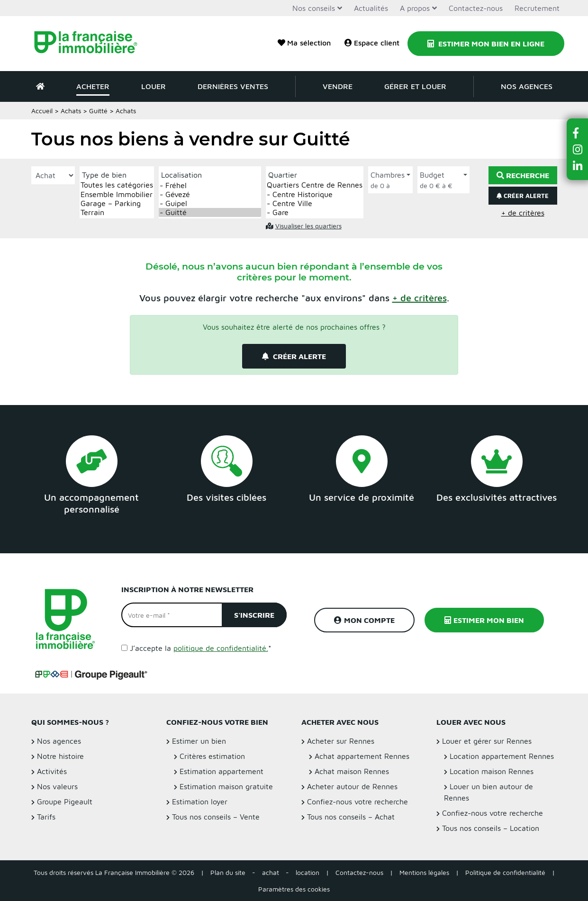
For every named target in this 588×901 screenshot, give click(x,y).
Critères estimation (212, 756)
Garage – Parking (117, 203)
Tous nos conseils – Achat (351, 817)
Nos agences (527, 86)
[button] (420, 298)
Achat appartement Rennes (362, 756)
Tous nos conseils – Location (491, 828)
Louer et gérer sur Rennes (487, 741)
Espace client (372, 43)
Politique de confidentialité (505, 872)
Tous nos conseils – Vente (216, 817)
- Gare (315, 212)
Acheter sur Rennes (341, 741)
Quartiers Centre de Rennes (315, 185)
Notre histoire (60, 756)
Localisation (181, 175)
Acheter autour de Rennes (352, 786)
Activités (52, 771)
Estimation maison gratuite (226, 786)
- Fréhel (210, 185)
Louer (154, 86)
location (308, 872)
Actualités (371, 8)
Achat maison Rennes (352, 771)
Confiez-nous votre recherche (357, 802)
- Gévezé (210, 194)
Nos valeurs (57, 786)
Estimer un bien (199, 741)
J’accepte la (201, 648)
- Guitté (210, 212)
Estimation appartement (222, 771)
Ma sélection (304, 43)
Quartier (283, 175)
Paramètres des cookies (294, 889)
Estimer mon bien (484, 620)
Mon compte (364, 620)
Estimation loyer (200, 802)
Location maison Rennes (492, 771)
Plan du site (228, 872)
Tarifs (46, 817)
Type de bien (104, 175)
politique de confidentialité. (221, 648)
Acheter (93, 86)
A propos (415, 8)
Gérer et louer (415, 86)
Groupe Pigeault (65, 802)
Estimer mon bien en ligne (486, 44)
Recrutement (537, 8)
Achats (71, 111)
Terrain (117, 212)
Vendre (338, 86)
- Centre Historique (315, 194)
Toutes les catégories (117, 185)
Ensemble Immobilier (117, 194)
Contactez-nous (476, 8)
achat (271, 872)
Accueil (42, 111)
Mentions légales (424, 872)
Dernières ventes (233, 86)
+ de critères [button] (523, 213)
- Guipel (210, 203)
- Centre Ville (315, 203)
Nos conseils (314, 8)
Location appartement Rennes (502, 756)
